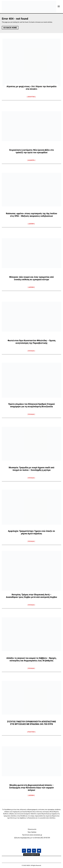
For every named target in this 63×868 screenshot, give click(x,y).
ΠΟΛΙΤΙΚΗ (31, 732)
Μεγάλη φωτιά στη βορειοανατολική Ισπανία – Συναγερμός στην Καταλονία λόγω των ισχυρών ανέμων (31, 788)
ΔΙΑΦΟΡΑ (31, 160)
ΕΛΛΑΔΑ (31, 351)
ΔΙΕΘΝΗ (31, 224)
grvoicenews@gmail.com (32, 855)
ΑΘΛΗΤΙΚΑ (31, 97)
